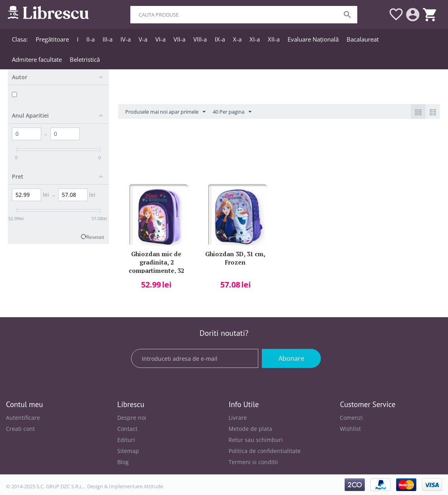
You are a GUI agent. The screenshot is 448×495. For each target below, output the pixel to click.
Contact (127, 429)
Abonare (291, 358)
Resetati (95, 237)
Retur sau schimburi (256, 440)
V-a (143, 39)
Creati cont (20, 429)
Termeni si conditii (253, 462)
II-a (91, 39)
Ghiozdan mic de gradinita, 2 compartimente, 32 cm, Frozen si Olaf (156, 262)
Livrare (238, 418)
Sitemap (128, 451)
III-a (108, 39)
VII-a (179, 39)
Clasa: (20, 39)
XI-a (255, 39)
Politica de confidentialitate (265, 451)
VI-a (160, 39)
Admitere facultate (37, 59)
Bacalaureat (363, 39)
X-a (237, 39)
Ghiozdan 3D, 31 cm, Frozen (235, 258)
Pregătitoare (52, 39)
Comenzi (351, 418)
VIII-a (200, 39)
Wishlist (350, 429)
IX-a (220, 39)
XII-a (274, 39)
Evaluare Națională (313, 39)
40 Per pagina (232, 112)
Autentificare (23, 418)
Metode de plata (250, 429)
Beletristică (85, 59)
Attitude (153, 486)
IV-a (126, 39)
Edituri (126, 440)
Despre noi (132, 418)
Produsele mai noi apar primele (165, 112)
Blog (123, 462)
